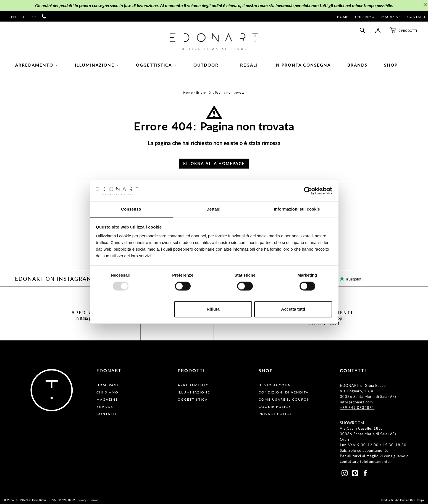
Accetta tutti (293, 309)
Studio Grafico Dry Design (408, 500)
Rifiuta (213, 309)
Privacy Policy (275, 414)
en (14, 17)
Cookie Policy (275, 407)
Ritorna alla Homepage (214, 163)
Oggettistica (156, 65)
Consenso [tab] (131, 209)
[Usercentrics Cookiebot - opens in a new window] (308, 191)
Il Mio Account (276, 385)
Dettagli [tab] (214, 209)
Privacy (82, 500)
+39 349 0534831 (324, 324)
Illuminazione (97, 65)
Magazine (391, 17)
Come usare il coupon (284, 399)
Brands (357, 65)
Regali (249, 65)
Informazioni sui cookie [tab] (297, 209)
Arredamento (37, 65)
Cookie (94, 500)
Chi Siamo (365, 17)
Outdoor (208, 65)
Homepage (108, 385)
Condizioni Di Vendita (284, 392)
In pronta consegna (303, 65)
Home (343, 17)
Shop (391, 65)
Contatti (416, 17)
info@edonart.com (356, 402)
